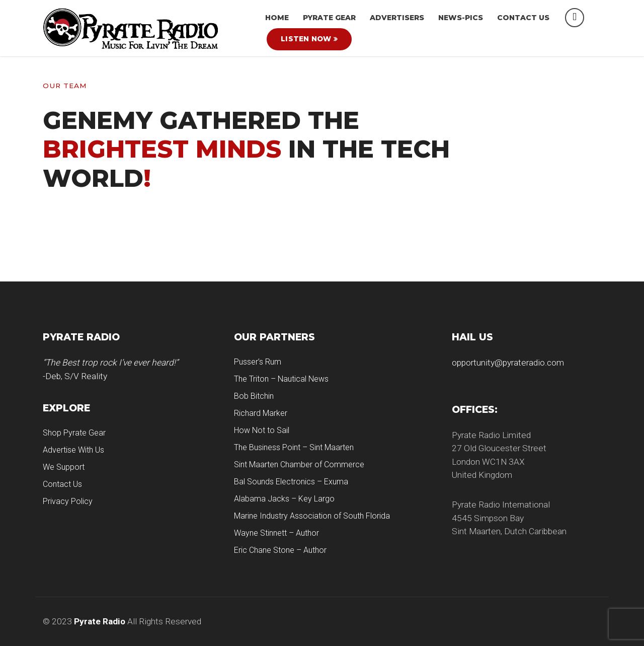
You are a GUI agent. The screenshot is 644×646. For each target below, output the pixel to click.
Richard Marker (261, 413)
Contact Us (523, 18)
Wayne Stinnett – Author (276, 533)
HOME (277, 18)
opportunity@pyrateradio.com (508, 363)
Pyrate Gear (329, 18)
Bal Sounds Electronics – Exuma (291, 482)
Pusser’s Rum (258, 362)
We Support (64, 467)
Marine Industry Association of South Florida (312, 516)
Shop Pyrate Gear (74, 433)
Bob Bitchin (254, 396)
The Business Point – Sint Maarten (294, 447)
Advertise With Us (73, 450)
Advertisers (397, 18)
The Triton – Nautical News (281, 379)
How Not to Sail (262, 430)
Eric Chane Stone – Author (280, 550)
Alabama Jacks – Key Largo (284, 499)
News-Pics (461, 18)
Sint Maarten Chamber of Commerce (299, 464)
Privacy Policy (68, 501)
